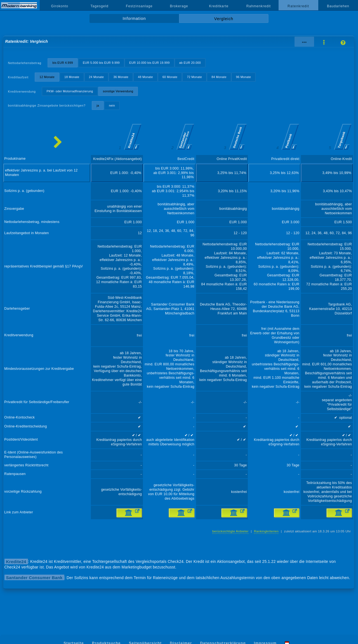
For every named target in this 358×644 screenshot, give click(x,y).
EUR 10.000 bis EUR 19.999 (149, 63)
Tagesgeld (99, 6)
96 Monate (244, 77)
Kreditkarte (219, 6)
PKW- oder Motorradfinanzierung (70, 91)
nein (112, 105)
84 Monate (219, 77)
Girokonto (60, 6)
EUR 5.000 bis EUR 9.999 (101, 63)
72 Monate (194, 77)
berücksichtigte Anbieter (230, 531)
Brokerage (179, 6)
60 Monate (170, 77)
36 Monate (121, 77)
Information (134, 18)
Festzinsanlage (139, 6)
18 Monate (72, 77)
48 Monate (145, 77)
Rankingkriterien (266, 531)
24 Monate (96, 77)
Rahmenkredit (259, 6)
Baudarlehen (338, 6)
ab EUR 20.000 (190, 63)
